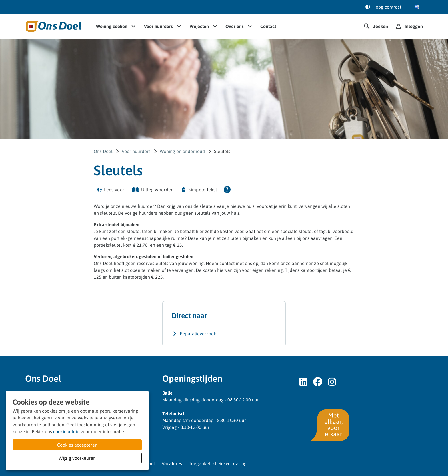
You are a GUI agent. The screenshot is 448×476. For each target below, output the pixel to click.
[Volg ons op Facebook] (318, 382)
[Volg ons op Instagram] (332, 382)
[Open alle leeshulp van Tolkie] (227, 190)
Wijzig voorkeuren (77, 458)
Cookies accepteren (77, 445)
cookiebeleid (66, 431)
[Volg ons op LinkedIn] (303, 382)
